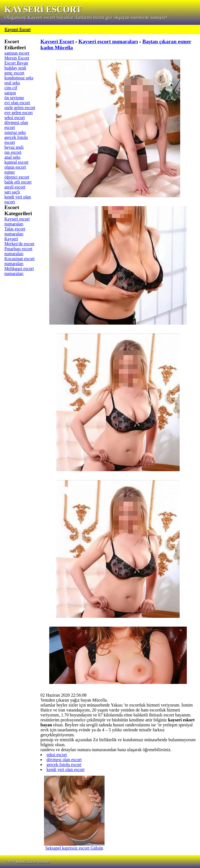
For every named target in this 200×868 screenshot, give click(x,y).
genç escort (14, 73)
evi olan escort (17, 103)
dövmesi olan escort (64, 760)
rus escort (13, 152)
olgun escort (15, 167)
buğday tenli (15, 68)
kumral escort (17, 162)
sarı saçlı (12, 192)
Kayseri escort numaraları (17, 221)
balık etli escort (18, 182)
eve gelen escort (19, 113)
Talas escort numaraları (15, 231)
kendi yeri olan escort (65, 769)
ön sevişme (14, 98)
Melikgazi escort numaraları (19, 271)
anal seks (12, 157)
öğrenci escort (17, 177)
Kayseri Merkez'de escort (19, 241)
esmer (10, 172)
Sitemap (43, 861)
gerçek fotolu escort (64, 765)
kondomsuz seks (19, 78)
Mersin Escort (17, 58)
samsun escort (17, 53)
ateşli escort (15, 187)
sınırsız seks (15, 132)
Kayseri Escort (17, 29)
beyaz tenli (14, 147)
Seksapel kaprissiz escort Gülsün (74, 846)
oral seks (12, 83)
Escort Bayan (16, 63)
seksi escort (15, 118)
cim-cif (11, 88)
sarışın (10, 93)
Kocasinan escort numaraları (20, 261)
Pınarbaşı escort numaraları (18, 251)
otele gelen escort (20, 108)
